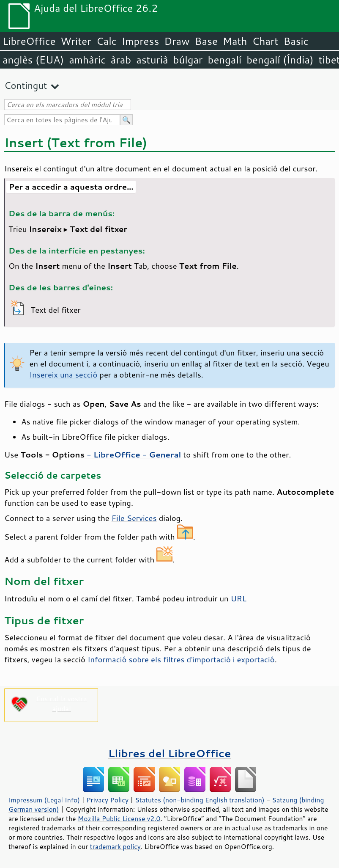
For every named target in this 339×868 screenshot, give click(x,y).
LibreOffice (29, 41)
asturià (152, 60)
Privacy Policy (107, 800)
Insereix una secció (64, 375)
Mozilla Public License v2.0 (119, 818)
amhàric (87, 60)
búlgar (188, 60)
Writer (76, 41)
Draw (177, 41)
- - (133, 455)
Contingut (26, 85)
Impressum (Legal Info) (44, 800)
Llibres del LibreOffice (169, 753)
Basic (296, 41)
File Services (134, 518)
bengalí (225, 60)
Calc (107, 41)
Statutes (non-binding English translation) (200, 800)
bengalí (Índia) (280, 60)
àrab (121, 60)
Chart (265, 41)
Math (235, 41)
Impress (141, 41)
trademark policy (115, 846)
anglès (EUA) (33, 60)
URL (239, 598)
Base (206, 41)
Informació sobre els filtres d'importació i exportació (181, 659)
